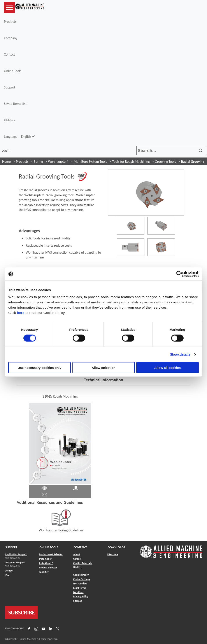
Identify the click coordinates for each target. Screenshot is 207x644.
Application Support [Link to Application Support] (16, 554)
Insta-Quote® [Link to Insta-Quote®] (46, 563)
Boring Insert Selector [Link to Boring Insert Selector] (51, 554)
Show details (180, 354)
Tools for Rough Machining (131, 162)
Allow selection (103, 367)
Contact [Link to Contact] (9, 571)
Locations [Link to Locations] (78, 592)
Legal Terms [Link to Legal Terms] (80, 588)
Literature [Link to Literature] (113, 554)
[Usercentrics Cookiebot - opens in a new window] (180, 274)
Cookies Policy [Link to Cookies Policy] (81, 575)
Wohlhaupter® (58, 162)
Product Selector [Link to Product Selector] (48, 568)
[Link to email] (44, 494)
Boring (38, 162)
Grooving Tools (165, 162)
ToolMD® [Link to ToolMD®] (44, 572)
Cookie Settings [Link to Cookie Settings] (82, 579)
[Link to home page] (30, 7)
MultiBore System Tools (90, 162)
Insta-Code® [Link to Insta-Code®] (46, 559)
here (21, 312)
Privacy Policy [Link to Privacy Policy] (81, 596)
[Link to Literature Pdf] (44, 488)
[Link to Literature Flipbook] (60, 443)
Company (11, 38)
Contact (9, 54)
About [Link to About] (77, 554)
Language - (19, 137)
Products (10, 22)
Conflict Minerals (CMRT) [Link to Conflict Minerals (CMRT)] (82, 565)
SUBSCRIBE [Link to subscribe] (22, 612)
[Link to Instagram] (36, 629)
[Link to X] (57, 629)
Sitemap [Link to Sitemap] (78, 601)
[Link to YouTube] (43, 629)
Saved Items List (15, 104)
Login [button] (6, 150)
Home (6, 162)
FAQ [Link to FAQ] (7, 575)
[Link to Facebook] (28, 629)
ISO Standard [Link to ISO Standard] (80, 584)
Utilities (9, 120)
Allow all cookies (168, 367)
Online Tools (13, 71)
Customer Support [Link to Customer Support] (15, 563)
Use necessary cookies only (39, 367)
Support (10, 87)
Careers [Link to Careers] (77, 559)
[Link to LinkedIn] (50, 629)
